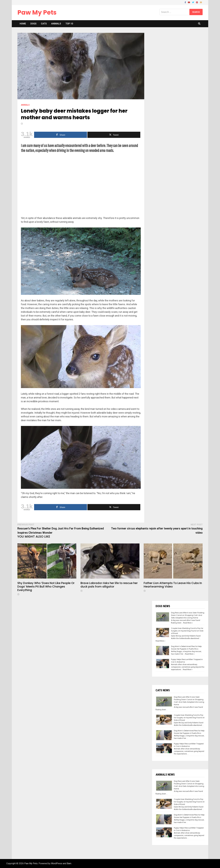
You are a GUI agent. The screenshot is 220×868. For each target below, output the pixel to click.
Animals (56, 24)
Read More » (188, 623)
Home (23, 24)
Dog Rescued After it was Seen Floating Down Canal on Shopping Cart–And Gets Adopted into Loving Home (188, 615)
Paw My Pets (37, 12)
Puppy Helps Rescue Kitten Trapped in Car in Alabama (189, 745)
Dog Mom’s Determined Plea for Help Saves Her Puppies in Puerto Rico (186, 648)
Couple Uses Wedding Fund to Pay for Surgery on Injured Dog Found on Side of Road (187, 631)
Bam (69, 863)
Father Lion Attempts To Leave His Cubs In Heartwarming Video (173, 585)
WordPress (57, 863)
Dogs (33, 24)
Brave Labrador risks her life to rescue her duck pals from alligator (109, 585)
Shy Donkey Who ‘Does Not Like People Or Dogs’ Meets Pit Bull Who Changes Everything (46, 587)
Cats (44, 24)
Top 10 (69, 24)
